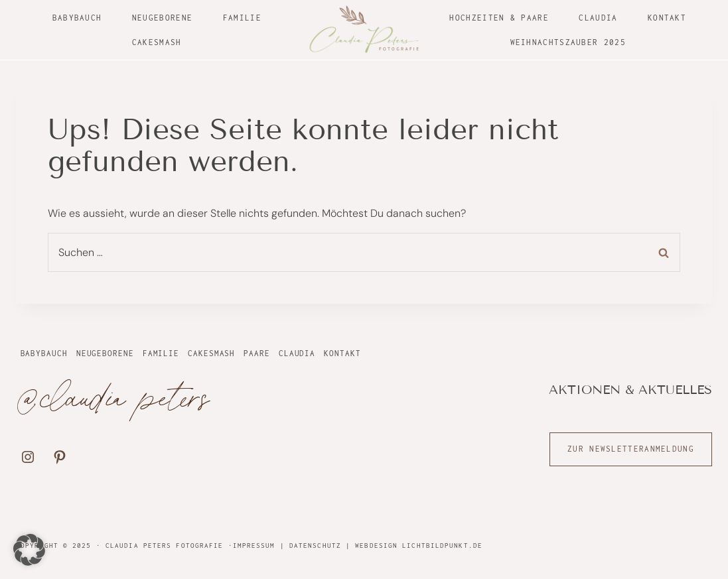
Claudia (598, 18)
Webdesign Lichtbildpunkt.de (419, 546)
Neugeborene (162, 18)
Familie (242, 18)
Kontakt (667, 18)
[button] (29, 550)
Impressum (254, 546)
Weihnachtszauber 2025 (568, 42)
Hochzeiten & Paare (499, 18)
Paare (257, 353)
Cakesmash (157, 42)
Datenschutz (315, 546)
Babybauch (77, 18)
